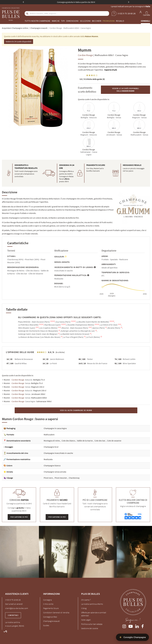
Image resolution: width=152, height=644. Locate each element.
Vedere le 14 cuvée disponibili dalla (125, 90)
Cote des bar (100, 441)
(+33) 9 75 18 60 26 (13, 600)
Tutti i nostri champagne (38, 21)
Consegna (47, 600)
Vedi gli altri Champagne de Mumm (76, 410)
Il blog (84, 608)
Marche (56, 21)
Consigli (145, 21)
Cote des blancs (69, 441)
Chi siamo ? (86, 600)
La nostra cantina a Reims (92, 604)
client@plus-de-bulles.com (17, 608)
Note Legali (86, 620)
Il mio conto (48, 604)
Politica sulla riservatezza (92, 624)
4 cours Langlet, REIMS (15, 626)
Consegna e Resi (50, 617)
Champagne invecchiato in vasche (58, 453)
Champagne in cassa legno (55, 428)
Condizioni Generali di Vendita (56, 612)
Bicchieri (97, 21)
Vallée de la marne (85, 441)
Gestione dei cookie (90, 628)
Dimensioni (72, 21)
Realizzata (48, 459)
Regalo (120, 21)
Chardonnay (74, 478)
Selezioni (85, 21)
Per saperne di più (19, 517)
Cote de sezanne (114, 441)
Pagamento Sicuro (51, 608)
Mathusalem (49, 435)
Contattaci (13, 615)
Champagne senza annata (55, 472)
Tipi (63, 21)
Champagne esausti (51, 621)
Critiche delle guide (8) (92, 79)
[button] (5, 632)
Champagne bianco (52, 465)
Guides (46, 625)
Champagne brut (51, 447)
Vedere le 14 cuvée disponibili (19, 41)
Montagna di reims (52, 441)
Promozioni (109, 21)
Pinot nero (49, 478)
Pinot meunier (61, 478)
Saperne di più (111, 70)
